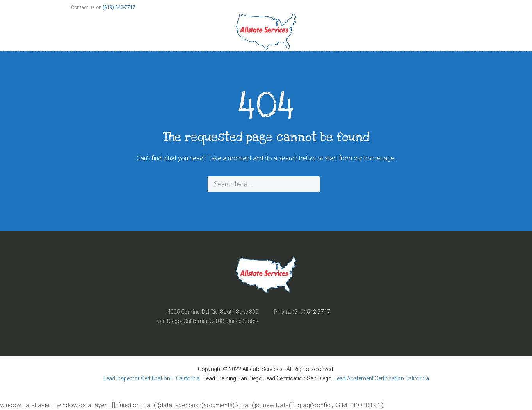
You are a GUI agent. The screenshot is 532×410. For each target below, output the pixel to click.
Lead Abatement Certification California (382, 378)
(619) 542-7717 (119, 7)
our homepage (374, 158)
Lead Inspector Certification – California (152, 378)
